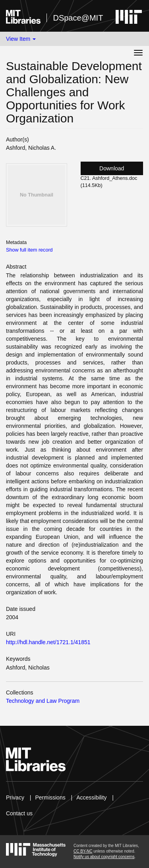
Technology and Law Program (43, 701)
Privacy (15, 797)
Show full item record (29, 250)
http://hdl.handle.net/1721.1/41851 (48, 642)
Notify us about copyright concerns (104, 857)
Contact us (19, 813)
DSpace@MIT (78, 18)
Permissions (50, 797)
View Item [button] (21, 39)
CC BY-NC (83, 851)
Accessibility (91, 797)
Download (112, 168)
